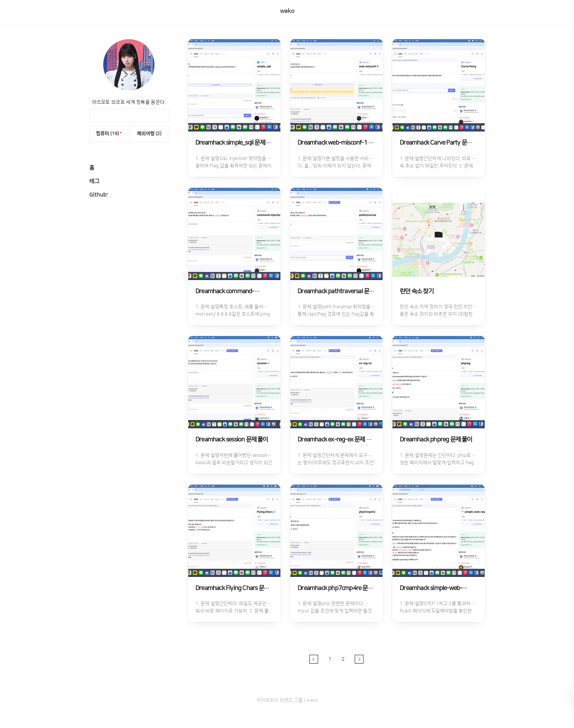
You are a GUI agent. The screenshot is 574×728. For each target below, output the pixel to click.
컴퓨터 (109, 134)
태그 (94, 181)
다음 (359, 659)
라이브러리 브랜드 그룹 (280, 700)
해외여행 (149, 134)
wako (287, 11)
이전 (314, 659)
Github (98, 195)
